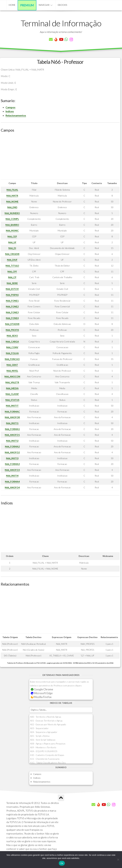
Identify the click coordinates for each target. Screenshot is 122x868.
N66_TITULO (12, 266)
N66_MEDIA (12, 388)
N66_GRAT (12, 365)
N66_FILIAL (12, 190)
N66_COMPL (12, 219)
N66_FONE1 (12, 301)
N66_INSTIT (12, 406)
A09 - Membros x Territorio (43, 747)
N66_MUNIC (12, 231)
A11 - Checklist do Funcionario (45, 759)
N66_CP (12, 277)
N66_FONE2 (12, 306)
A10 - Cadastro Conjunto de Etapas (47, 755)
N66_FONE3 (12, 312)
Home (12, 5)
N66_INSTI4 (12, 476)
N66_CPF (12, 271)
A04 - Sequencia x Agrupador (44, 732)
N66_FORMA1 (12, 429)
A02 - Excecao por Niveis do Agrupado (48, 724)
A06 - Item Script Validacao (43, 740)
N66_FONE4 (12, 318)
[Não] (118, 860)
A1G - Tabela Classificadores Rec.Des (48, 763)
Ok (62, 863)
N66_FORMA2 (12, 446)
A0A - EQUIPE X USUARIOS (44, 751)
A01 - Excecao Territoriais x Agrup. (46, 721)
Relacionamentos (16, 115)
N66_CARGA (12, 342)
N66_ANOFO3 (12, 470)
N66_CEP (12, 236)
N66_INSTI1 (12, 423)
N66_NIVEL (12, 371)
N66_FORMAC (12, 412)
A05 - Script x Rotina (40, 736)
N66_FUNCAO (12, 359)
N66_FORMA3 (12, 464)
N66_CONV (12, 347)
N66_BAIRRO (12, 225)
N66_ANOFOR (12, 417)
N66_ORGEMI (12, 254)
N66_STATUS (12, 400)
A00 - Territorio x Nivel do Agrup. (46, 717)
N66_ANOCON (12, 376)
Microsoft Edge (42, 693)
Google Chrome (42, 689)
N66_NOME (12, 201)
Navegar (44, 5)
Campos (10, 107)
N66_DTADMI (12, 324)
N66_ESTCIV (12, 289)
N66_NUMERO (12, 213)
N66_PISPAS (12, 295)
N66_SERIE (12, 283)
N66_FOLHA (12, 353)
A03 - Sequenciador (39, 728)
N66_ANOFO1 (12, 435)
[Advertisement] (60, 157)
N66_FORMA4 (12, 482)
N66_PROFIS (12, 330)
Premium (27, 5)
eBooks (63, 5)
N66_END (12, 207)
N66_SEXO (12, 336)
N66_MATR (12, 196)
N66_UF (12, 242)
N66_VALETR (12, 382)
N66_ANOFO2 (12, 452)
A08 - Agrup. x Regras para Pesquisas (48, 744)
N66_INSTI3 (12, 458)
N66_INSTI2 (12, 441)
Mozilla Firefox (41, 697)
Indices (10, 111)
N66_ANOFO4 (12, 487)
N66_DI (12, 248)
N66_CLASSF (12, 394)
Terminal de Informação (61, 23)
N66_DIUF (12, 260)
